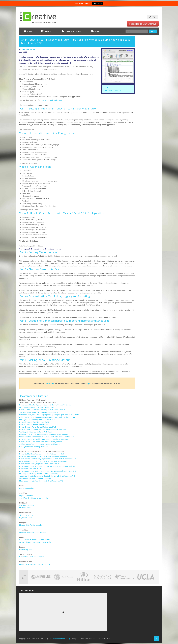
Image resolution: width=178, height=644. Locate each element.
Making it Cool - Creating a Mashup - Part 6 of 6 (37, 420)
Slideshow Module (26, 515)
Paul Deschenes (28, 49)
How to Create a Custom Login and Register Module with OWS (43, 429)
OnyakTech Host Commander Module (34, 498)
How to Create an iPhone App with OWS (34, 424)
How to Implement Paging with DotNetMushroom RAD (39, 464)
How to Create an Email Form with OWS (34, 422)
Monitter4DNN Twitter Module (31, 525)
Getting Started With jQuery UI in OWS (34, 447)
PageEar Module (26, 518)
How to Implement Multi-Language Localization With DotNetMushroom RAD (48, 459)
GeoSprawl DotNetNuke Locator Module (35, 540)
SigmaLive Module (26, 496)
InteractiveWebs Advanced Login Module (35, 564)
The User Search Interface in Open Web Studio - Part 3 (40, 412)
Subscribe (50, 383)
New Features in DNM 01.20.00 (31, 469)
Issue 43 (106, 88)
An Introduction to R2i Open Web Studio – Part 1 (37, 407)
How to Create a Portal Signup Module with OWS (38, 427)
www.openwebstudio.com (52, 100)
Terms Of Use (104, 638)
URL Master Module (27, 488)
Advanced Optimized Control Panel (33, 532)
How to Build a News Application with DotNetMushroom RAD (42, 454)
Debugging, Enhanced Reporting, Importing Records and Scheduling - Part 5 (48, 417)
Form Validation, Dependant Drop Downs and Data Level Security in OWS (47, 437)
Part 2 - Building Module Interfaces (40, 252)
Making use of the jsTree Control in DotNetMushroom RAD (41, 481)
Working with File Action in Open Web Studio (36, 432)
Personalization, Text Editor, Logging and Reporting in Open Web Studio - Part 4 (49, 415)
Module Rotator (25, 508)
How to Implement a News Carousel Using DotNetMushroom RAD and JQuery (48, 466)
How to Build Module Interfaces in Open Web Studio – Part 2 (42, 410)
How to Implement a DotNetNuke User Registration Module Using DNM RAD (48, 471)
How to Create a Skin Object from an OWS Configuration (41, 442)
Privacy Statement (88, 638)
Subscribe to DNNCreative (143, 24)
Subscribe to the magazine (112, 90)
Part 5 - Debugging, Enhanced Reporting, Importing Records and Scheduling (64, 321)
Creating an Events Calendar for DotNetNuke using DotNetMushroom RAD (47, 476)
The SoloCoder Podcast (58, 638)
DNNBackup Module (27, 549)
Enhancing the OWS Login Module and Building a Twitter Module (43, 434)
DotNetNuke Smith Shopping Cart (32, 557)
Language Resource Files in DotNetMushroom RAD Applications (43, 461)
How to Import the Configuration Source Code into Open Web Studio (45, 405)
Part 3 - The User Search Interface (39, 269)
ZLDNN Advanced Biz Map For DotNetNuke (35, 542)
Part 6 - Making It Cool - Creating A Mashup (45, 360)
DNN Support (85, 3)
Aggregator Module (27, 505)
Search (153, 31)
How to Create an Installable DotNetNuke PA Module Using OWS (44, 439)
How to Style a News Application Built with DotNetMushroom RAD (44, 456)
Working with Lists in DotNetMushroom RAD (36, 478)
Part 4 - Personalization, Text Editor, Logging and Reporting (55, 296)
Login (155, 17)
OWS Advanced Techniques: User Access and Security (40, 444)
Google (74, 638)
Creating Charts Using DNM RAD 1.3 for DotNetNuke (39, 473)
